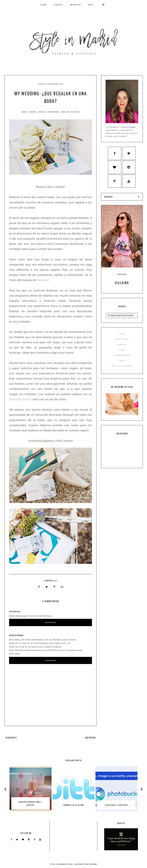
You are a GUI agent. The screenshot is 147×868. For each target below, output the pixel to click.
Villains (122, 284)
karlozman (16, 635)
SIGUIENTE (11, 737)
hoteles (42, 112)
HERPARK (93, 864)
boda (24, 112)
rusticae (75, 112)
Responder (51, 622)
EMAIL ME (122, 346)
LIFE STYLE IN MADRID (122, 367)
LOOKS (122, 351)
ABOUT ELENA (122, 340)
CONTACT (58, 5)
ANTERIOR (91, 737)
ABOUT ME (76, 5)
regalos (65, 112)
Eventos (33, 112)
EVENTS (122, 362)
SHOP (91, 5)
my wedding (54, 112)
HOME (44, 5)
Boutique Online (20, 399)
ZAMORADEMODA (122, 357)
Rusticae (43, 280)
